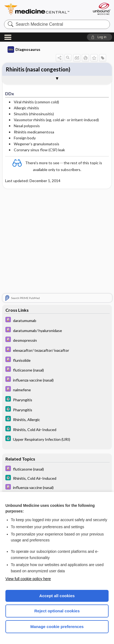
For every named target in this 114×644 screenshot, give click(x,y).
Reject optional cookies (57, 611)
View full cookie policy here (28, 579)
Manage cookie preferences (57, 627)
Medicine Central (47, 9)
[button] (100, 37)
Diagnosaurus (24, 50)
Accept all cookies (57, 596)
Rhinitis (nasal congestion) (38, 69)
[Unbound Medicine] (102, 9)
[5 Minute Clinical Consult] (57, 400)
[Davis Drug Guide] (57, 320)
